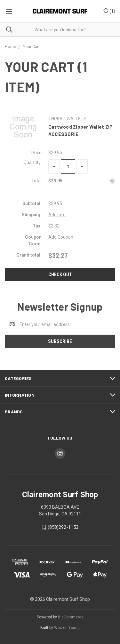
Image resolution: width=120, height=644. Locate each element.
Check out (60, 274)
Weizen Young (67, 628)
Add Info (57, 215)
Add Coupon (61, 237)
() (109, 11)
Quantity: (32, 163)
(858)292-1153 (63, 527)
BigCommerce (71, 617)
